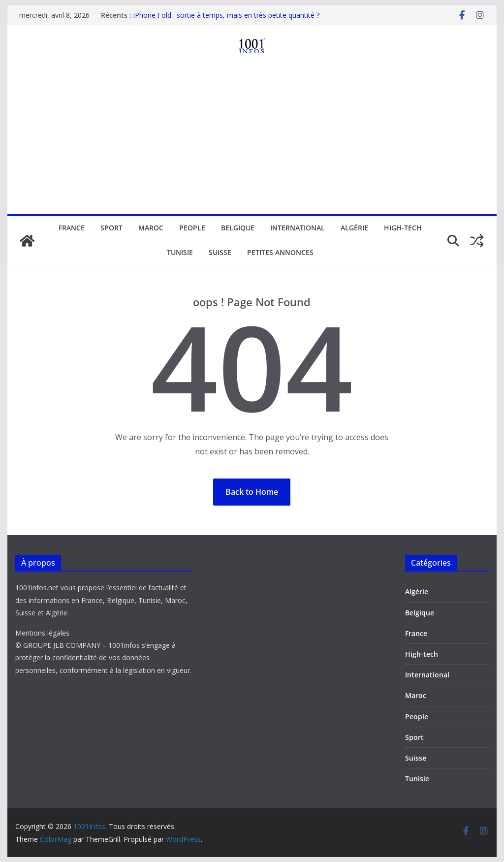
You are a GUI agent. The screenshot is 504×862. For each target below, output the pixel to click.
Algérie (354, 228)
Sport (111, 228)
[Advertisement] (252, 140)
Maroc (151, 228)
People (192, 228)
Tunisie (180, 252)
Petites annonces (280, 252)
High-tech (403, 228)
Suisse (220, 252)
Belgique (238, 228)
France (72, 228)
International (298, 228)
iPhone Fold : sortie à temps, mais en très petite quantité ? (226, 15)
